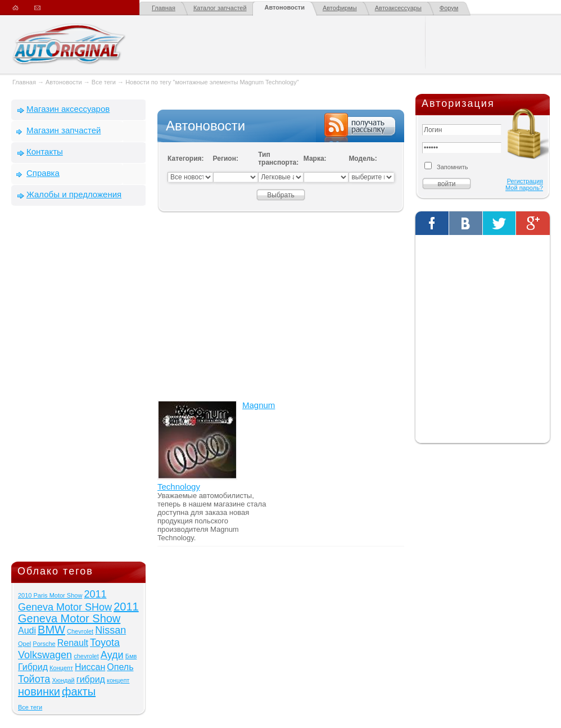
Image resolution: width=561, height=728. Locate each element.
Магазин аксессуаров (68, 109)
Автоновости (285, 7)
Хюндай (63, 680)
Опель (120, 667)
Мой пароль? (524, 188)
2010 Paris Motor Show (50, 595)
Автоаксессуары (398, 8)
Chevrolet (80, 631)
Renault (73, 643)
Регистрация (525, 181)
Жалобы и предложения (74, 194)
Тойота (34, 679)
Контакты (45, 152)
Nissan (110, 630)
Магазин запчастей (64, 130)
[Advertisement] (79, 386)
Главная (164, 8)
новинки (39, 691)
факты (79, 691)
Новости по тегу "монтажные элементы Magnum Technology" (212, 82)
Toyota (105, 643)
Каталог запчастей (220, 8)
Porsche (44, 644)
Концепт (61, 668)
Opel (24, 644)
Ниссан (90, 667)
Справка (43, 173)
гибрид (91, 679)
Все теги (104, 82)
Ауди (112, 655)
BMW (51, 630)
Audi (27, 630)
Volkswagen (45, 655)
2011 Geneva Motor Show (78, 612)
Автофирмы (340, 8)
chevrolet (86, 656)
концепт (118, 680)
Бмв (131, 656)
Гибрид (33, 667)
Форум (449, 8)
